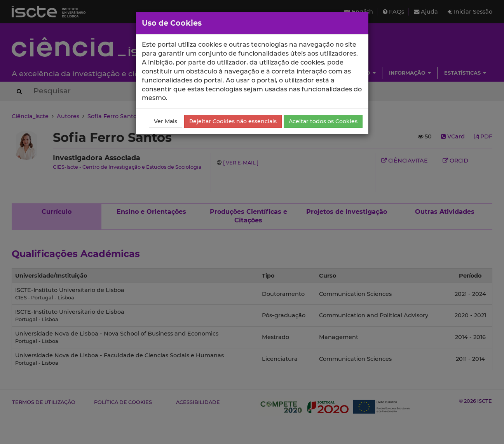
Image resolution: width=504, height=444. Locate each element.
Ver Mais (166, 121)
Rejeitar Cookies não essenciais (233, 121)
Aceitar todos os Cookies (323, 121)
